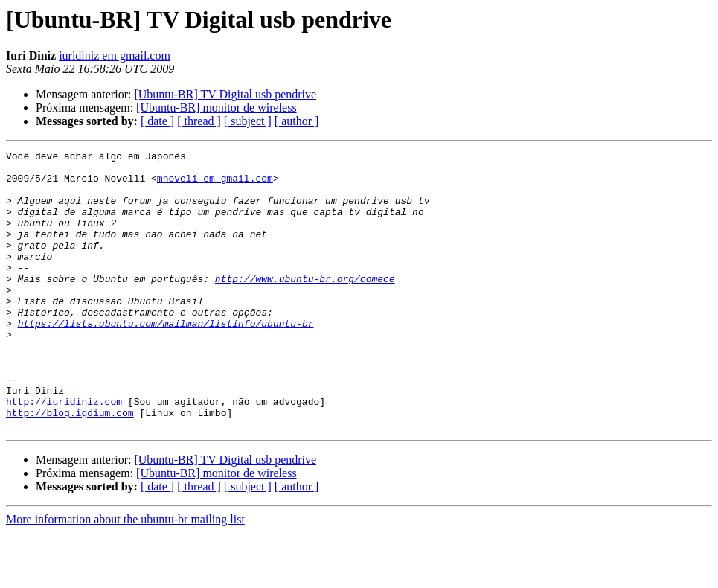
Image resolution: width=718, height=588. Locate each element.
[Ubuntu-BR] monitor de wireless (217, 108)
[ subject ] (248, 121)
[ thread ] (199, 121)
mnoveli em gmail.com (215, 185)
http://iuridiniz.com (64, 453)
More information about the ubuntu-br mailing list (125, 575)
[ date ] (157, 121)
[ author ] (297, 121)
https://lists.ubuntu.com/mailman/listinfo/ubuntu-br (166, 359)
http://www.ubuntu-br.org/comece (305, 305)
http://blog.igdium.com (70, 466)
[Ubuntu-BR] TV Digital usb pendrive (225, 94)
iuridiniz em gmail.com (115, 55)
